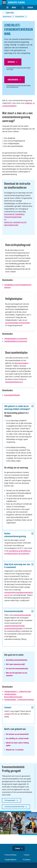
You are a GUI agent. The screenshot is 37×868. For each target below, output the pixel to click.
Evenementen (20, 17)
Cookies (27, 855)
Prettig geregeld (10, 800)
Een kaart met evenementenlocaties (17, 669)
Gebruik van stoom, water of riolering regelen (17, 744)
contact (7, 714)
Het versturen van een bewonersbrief (17, 734)
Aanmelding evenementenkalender (17, 660)
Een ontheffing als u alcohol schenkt (17, 738)
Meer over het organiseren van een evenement (17, 674)
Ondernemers (7, 17)
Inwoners (11, 62)
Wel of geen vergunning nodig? (15, 664)
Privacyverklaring (10, 855)
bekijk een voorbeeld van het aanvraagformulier (15, 224)
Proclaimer (27, 860)
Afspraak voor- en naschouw (15, 750)
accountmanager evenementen (18, 323)
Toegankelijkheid (10, 860)
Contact (18, 848)
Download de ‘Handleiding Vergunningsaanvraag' (14, 216)
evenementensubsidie (22, 615)
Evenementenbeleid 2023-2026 (14, 807)
